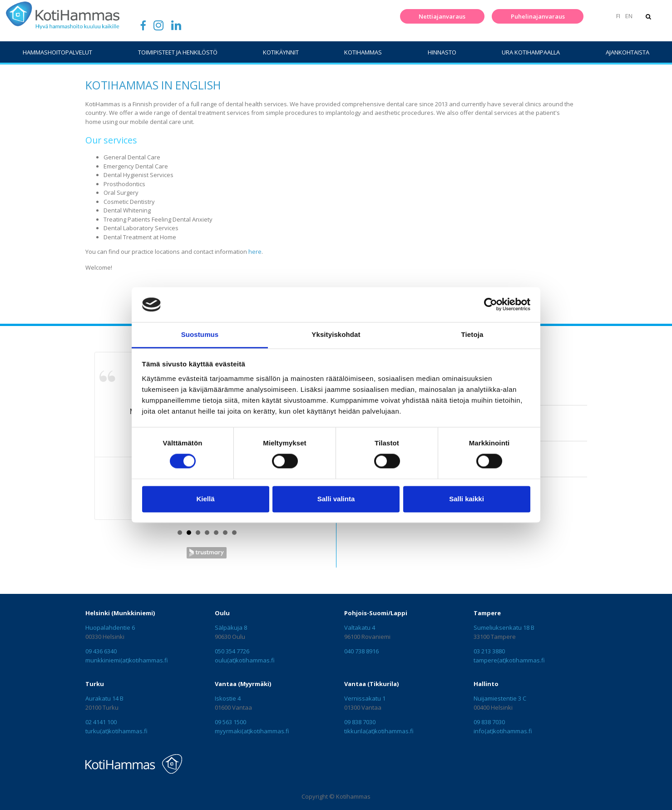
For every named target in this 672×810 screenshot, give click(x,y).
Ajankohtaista (628, 52)
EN (628, 16)
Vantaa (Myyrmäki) (243, 684)
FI (618, 16)
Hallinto (486, 684)
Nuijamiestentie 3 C (500, 698)
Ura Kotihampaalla (531, 52)
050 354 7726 (232, 651)
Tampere (487, 613)
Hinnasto (442, 52)
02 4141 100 (101, 722)
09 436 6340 (101, 651)
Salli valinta (336, 499)
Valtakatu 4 (360, 627)
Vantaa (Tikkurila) (371, 684)
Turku (95, 684)
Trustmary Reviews (207, 553)
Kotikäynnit (281, 52)
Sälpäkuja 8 (231, 627)
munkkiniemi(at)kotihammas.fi (127, 660)
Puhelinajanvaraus (537, 16)
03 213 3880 (489, 651)
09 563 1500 (230, 722)
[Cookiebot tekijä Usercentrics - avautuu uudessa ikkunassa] (491, 305)
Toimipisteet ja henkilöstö (178, 52)
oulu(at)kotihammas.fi (245, 660)
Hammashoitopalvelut (57, 52)
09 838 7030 (360, 722)
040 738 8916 (361, 651)
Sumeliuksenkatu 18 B (504, 627)
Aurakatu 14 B (104, 698)
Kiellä (205, 499)
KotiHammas (363, 52)
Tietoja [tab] (472, 334)
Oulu (222, 613)
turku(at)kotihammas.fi (116, 731)
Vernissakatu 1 (365, 698)
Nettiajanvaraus (442, 16)
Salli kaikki (467, 499)
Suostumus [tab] (200, 334)
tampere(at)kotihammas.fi (509, 660)
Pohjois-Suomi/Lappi (376, 613)
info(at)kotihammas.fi (503, 731)
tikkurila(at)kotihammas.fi (379, 731)
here (255, 252)
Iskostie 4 (228, 698)
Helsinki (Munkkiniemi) (120, 613)
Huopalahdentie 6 (110, 627)
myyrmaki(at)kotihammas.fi (252, 731)
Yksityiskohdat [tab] (336, 334)
